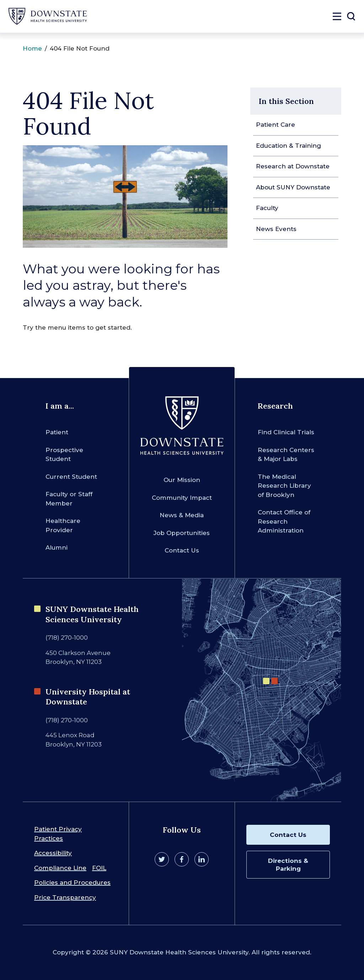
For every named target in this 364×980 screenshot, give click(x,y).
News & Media (182, 515)
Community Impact (182, 498)
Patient (57, 432)
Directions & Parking (288, 865)
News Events (276, 229)
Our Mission (182, 480)
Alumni (57, 547)
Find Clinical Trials (286, 432)
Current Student (71, 477)
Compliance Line (60, 868)
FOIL (99, 868)
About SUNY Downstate (293, 187)
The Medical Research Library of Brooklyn (284, 486)
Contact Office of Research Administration (284, 521)
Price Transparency (65, 897)
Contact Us (182, 550)
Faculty (267, 208)
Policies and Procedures (72, 882)
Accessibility (53, 853)
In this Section (286, 101)
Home (32, 48)
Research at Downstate (293, 166)
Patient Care (275, 125)
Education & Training (288, 146)
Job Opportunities (182, 533)
